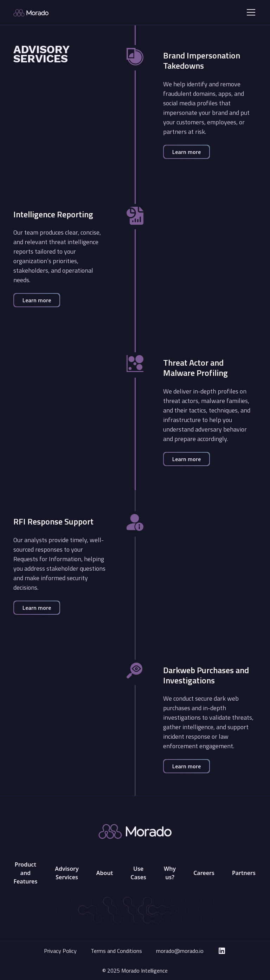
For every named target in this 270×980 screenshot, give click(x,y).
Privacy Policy (60, 951)
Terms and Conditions (116, 951)
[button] (250, 12)
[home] (54, 12)
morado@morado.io (180, 951)
